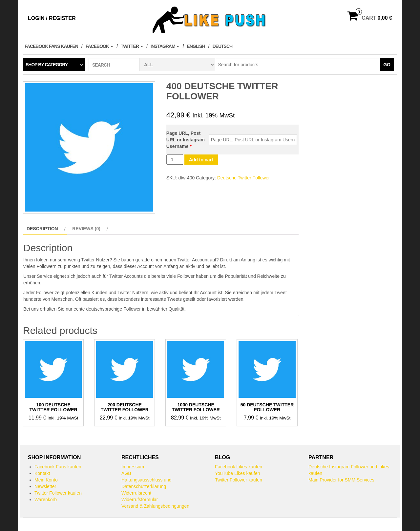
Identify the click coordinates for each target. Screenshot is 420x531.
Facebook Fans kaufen (51, 46)
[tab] (45, 229)
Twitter (132, 46)
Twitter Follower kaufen (58, 493)
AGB (126, 473)
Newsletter (45, 486)
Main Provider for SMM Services (341, 480)
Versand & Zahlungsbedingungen (155, 506)
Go (387, 65)
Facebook (99, 46)
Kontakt (42, 473)
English (196, 46)
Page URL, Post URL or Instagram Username (186, 140)
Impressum (133, 467)
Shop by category (47, 65)
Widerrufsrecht (136, 493)
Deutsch (222, 46)
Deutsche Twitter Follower (244, 178)
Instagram (165, 46)
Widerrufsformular (140, 500)
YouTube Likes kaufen (238, 473)
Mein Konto (46, 480)
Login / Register (52, 18)
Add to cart (201, 160)
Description (42, 229)
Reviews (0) (86, 229)
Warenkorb (46, 500)
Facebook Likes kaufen (239, 467)
